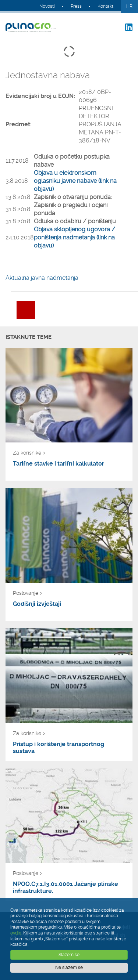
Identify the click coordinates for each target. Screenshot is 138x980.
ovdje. (16, 933)
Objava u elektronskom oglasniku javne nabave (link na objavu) (75, 181)
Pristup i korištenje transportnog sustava (59, 748)
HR (129, 6)
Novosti (47, 6)
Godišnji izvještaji (37, 604)
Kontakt (105, 6)
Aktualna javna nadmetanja (42, 278)
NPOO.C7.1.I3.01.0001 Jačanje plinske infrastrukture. (66, 887)
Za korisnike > (29, 453)
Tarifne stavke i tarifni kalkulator (59, 464)
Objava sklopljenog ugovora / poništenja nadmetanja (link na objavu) (75, 237)
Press (76, 6)
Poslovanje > (28, 593)
